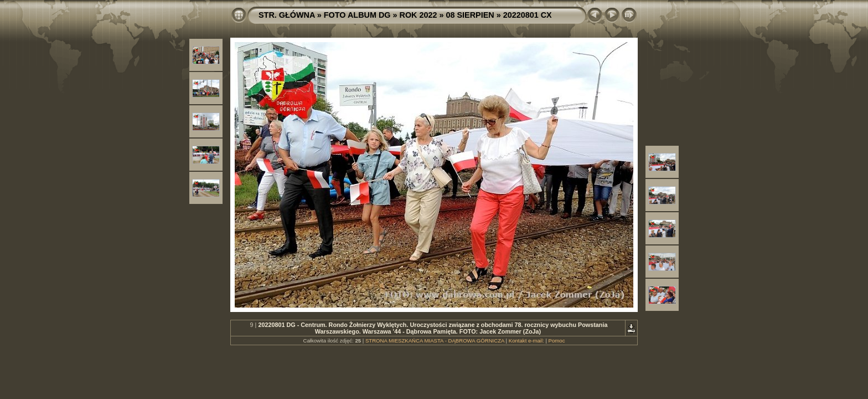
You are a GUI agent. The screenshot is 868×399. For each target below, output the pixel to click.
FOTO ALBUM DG (357, 15)
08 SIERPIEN (470, 15)
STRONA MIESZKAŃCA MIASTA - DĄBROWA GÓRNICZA (435, 341)
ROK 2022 (418, 15)
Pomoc (557, 341)
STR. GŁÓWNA (287, 15)
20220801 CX (528, 15)
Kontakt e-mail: (526, 341)
